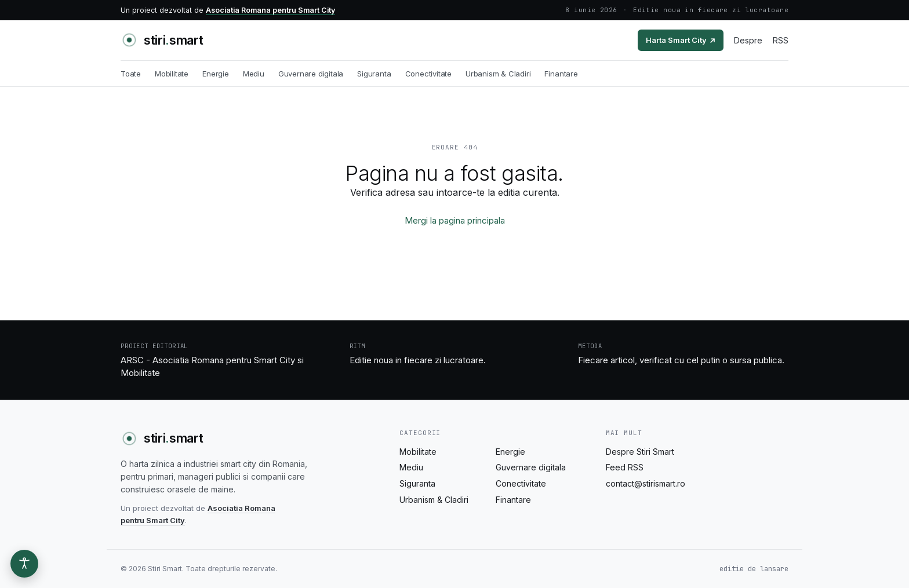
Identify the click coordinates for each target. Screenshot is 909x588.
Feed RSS (625, 467)
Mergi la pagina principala (455, 220)
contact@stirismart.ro (646, 483)
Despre (748, 40)
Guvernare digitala (311, 74)
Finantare (561, 74)
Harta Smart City (681, 40)
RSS (781, 40)
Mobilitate (172, 74)
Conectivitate (428, 74)
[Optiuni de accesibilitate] (24, 564)
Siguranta (374, 74)
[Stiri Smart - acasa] (162, 40)
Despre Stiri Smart (640, 452)
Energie (216, 74)
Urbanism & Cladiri (498, 74)
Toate (131, 74)
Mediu (254, 74)
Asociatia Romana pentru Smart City (270, 10)
